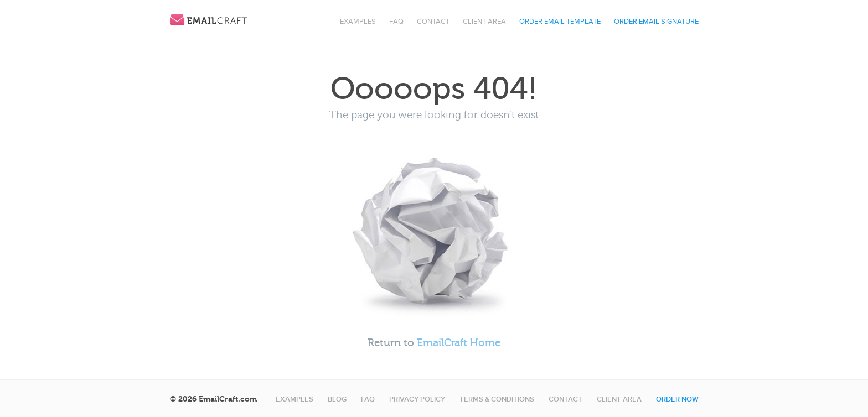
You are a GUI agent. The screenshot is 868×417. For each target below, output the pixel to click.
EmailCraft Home (459, 343)
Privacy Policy (417, 399)
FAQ (396, 22)
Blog (337, 399)
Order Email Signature (656, 22)
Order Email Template (560, 22)
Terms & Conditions (497, 399)
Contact (433, 22)
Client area (484, 22)
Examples (358, 22)
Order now (677, 399)
